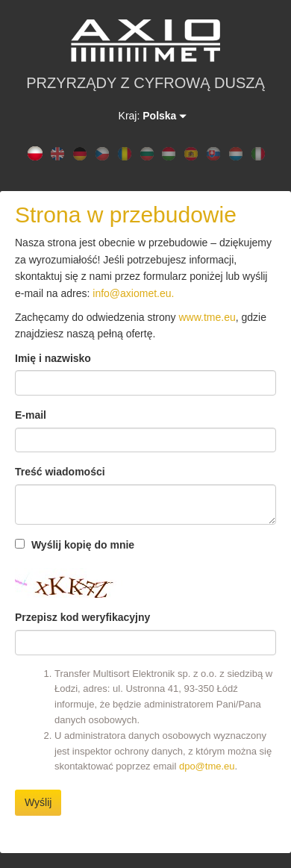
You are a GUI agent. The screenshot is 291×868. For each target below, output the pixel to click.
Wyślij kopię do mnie (75, 545)
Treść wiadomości (60, 472)
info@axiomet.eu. (133, 293)
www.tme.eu (207, 317)
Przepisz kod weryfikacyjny (82, 617)
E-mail (31, 415)
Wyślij (38, 802)
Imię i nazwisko (53, 358)
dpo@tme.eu (207, 766)
